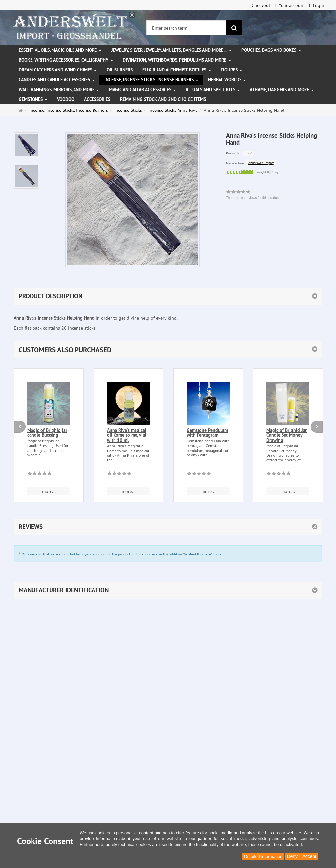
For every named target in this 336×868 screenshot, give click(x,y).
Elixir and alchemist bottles (177, 70)
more (217, 554)
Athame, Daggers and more (282, 90)
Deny (293, 856)
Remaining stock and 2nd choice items (163, 99)
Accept (309, 856)
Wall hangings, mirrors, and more (59, 90)
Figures (231, 70)
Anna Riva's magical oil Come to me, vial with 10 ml (127, 435)
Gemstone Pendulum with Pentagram (207, 433)
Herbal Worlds (227, 80)
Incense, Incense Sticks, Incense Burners (151, 80)
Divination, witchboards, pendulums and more (177, 60)
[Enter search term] (186, 28)
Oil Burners (120, 70)
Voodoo (66, 99)
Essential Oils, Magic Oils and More (60, 50)
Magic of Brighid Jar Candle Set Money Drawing (287, 435)
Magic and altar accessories (142, 90)
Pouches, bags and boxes (271, 50)
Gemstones (33, 99)
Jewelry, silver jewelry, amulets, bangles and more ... (171, 50)
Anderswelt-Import (261, 163)
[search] (234, 28)
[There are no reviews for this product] (40, 474)
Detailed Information (263, 856)
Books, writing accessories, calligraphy (66, 60)
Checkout (261, 5)
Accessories (97, 99)
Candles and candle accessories (57, 80)
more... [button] (49, 491)
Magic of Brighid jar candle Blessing (47, 433)
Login (319, 5)
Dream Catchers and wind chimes (58, 70)
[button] (168, 350)
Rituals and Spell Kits (213, 90)
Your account (292, 5)
